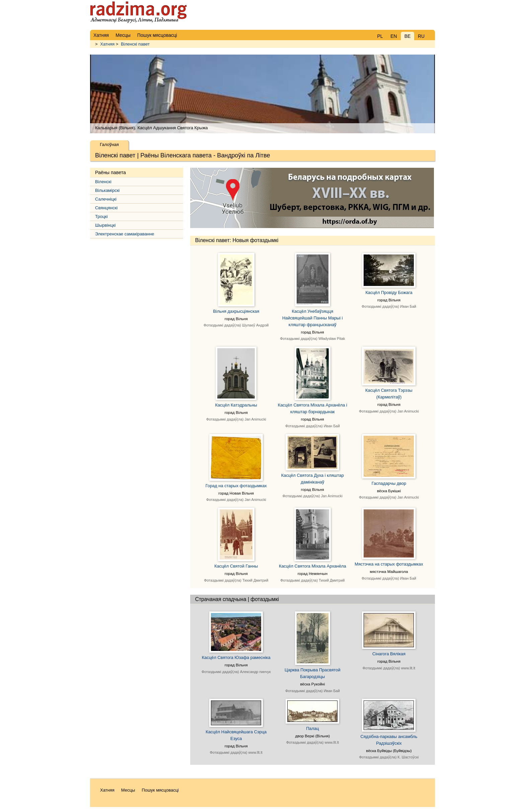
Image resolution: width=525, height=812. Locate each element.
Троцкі (101, 216)
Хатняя (107, 44)
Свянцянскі (106, 208)
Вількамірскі (107, 190)
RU (421, 36)
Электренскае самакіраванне (125, 234)
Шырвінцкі (105, 225)
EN (394, 36)
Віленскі (103, 182)
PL (380, 36)
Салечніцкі (106, 199)
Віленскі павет (135, 44)
